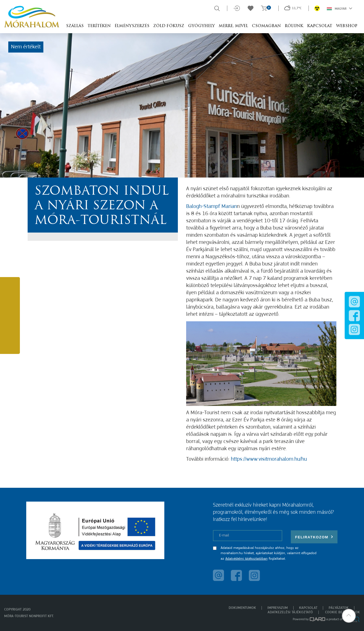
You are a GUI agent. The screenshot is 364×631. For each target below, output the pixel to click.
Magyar (340, 8)
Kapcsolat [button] (320, 26)
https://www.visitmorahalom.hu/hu (269, 459)
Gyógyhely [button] (201, 26)
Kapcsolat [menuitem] (308, 608)
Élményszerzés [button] (132, 26)
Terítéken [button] (99, 26)
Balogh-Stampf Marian (212, 207)
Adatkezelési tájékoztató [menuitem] (290, 612)
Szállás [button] (75, 26)
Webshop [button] (347, 26)
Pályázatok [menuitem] (339, 608)
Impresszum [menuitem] (278, 608)
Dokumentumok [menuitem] (242, 608)
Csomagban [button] (266, 26)
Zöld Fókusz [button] (169, 26)
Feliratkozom (314, 537)
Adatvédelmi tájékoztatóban (246, 559)
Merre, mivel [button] (233, 26)
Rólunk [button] (294, 26)
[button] (349, 616)
